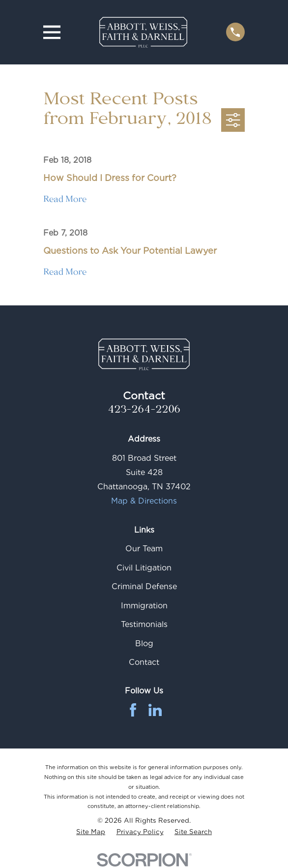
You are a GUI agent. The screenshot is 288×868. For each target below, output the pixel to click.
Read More (65, 201)
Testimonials (144, 624)
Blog (144, 644)
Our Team (144, 549)
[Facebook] (133, 710)
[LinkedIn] (155, 710)
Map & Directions (144, 501)
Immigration (144, 606)
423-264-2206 (144, 411)
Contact (144, 662)
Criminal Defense (144, 586)
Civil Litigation (144, 568)
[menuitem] (91, 832)
